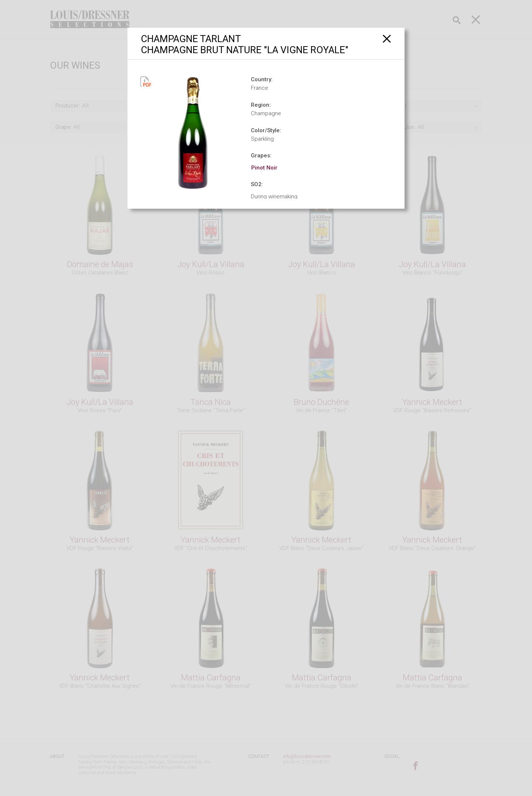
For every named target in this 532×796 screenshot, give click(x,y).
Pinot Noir (264, 168)
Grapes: (261, 156)
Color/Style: (266, 130)
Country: (262, 79)
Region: (261, 105)
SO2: (257, 184)
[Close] (387, 39)
